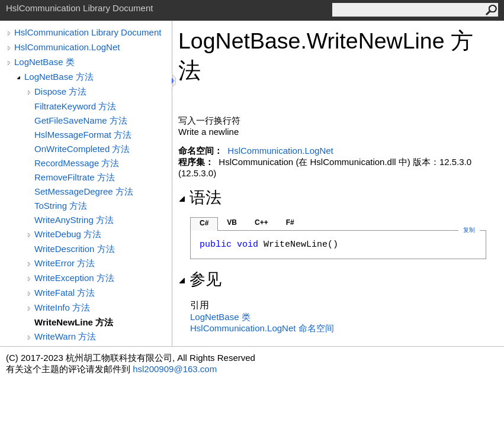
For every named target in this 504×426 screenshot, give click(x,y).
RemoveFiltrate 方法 (75, 177)
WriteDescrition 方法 (75, 249)
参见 (200, 279)
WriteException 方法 (74, 278)
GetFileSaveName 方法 (81, 120)
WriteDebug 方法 (68, 234)
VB (232, 222)
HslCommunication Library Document (88, 32)
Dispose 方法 (60, 91)
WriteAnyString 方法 (74, 220)
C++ (261, 222)
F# (290, 222)
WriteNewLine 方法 (74, 322)
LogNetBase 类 (44, 62)
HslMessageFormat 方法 (83, 135)
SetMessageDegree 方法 (84, 191)
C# (204, 223)
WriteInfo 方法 (62, 307)
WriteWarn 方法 (65, 336)
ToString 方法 (61, 206)
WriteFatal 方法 (65, 293)
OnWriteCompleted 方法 (82, 149)
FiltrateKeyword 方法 (75, 106)
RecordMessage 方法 (77, 163)
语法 (200, 198)
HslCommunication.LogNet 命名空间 (262, 328)
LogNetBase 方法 (59, 77)
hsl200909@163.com (175, 369)
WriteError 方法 (65, 263)
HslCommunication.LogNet (67, 47)
